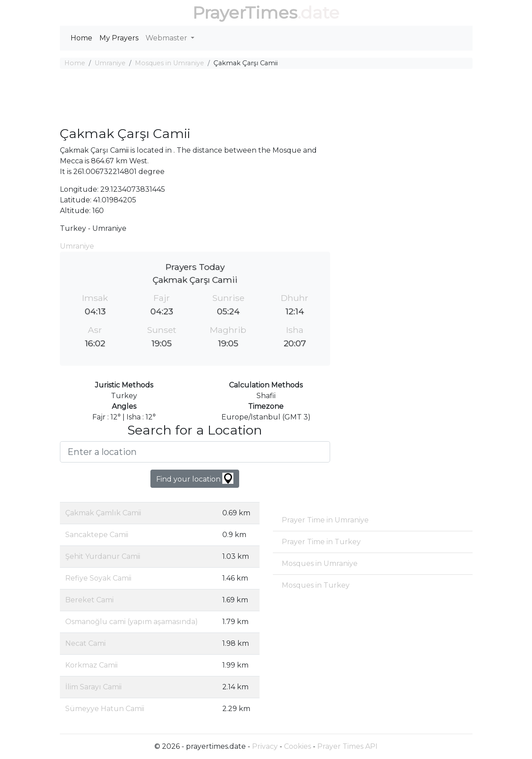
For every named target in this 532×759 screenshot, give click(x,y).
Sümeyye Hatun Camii (105, 709)
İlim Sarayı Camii (93, 687)
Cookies (298, 746)
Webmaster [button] (167, 38)
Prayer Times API (347, 746)
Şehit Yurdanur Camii (103, 556)
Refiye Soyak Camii (98, 578)
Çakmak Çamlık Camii (103, 513)
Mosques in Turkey (316, 585)
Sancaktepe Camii (97, 535)
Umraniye (110, 63)
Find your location (195, 478)
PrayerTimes (245, 13)
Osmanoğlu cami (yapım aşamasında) (132, 622)
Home (81, 38)
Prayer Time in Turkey (321, 542)
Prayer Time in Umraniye (325, 520)
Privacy (265, 746)
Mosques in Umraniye (169, 63)
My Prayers (119, 38)
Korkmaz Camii (91, 665)
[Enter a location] (195, 452)
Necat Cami (85, 643)
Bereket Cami (89, 600)
